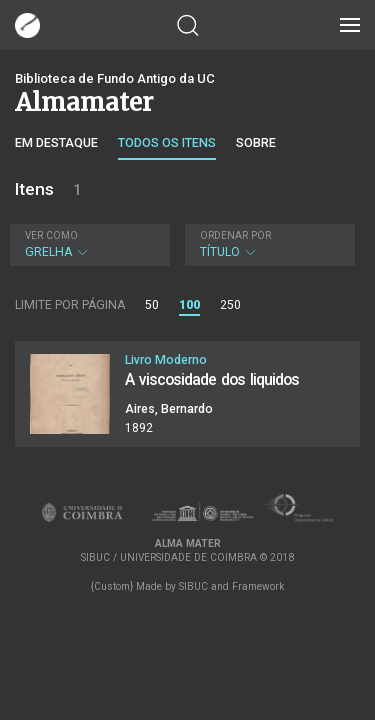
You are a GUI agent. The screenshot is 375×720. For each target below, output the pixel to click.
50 (152, 305)
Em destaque (56, 142)
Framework (258, 586)
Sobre (256, 142)
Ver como (51, 235)
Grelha (87, 244)
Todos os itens (167, 142)
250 (230, 305)
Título (268, 244)
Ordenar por (235, 235)
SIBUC (193, 586)
